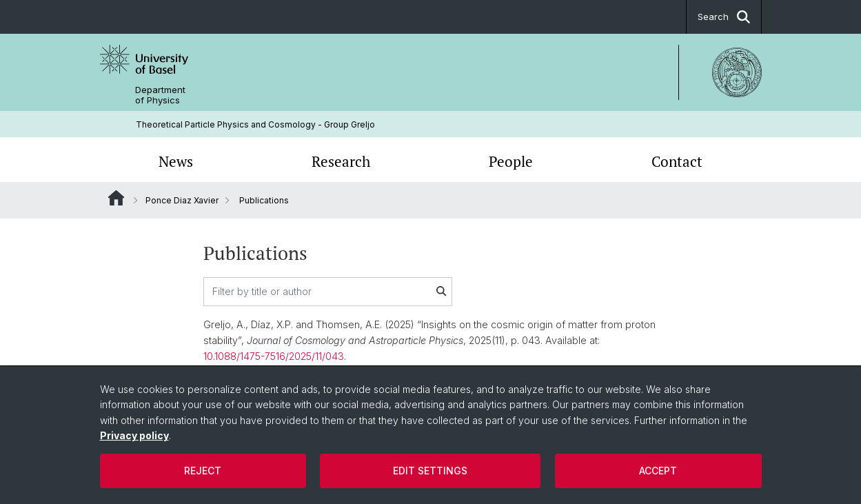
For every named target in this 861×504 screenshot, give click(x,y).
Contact (677, 161)
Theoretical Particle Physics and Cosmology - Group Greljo (255, 124)
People (511, 161)
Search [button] (724, 17)
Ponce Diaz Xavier (182, 200)
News (176, 161)
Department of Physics (160, 95)
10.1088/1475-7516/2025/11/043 (274, 356)
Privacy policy (134, 435)
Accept (658, 471)
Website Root (116, 198)
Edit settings (430, 471)
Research (341, 161)
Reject (203, 471)
